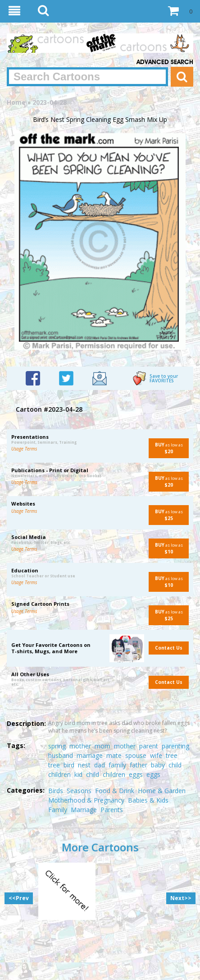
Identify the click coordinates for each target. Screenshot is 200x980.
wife (156, 755)
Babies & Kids (148, 800)
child (175, 765)
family (117, 765)
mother (80, 746)
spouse (136, 755)
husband (61, 755)
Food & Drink (115, 791)
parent (149, 746)
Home (16, 102)
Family (58, 810)
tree (172, 755)
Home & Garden (162, 791)
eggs (136, 774)
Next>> (181, 898)
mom (102, 746)
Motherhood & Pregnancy (86, 800)
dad (100, 765)
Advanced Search (165, 62)
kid (78, 774)
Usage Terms (24, 449)
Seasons (79, 791)
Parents (112, 810)
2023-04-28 (50, 102)
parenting (175, 746)
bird (69, 765)
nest (84, 765)
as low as (166, 448)
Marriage (84, 810)
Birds (56, 791)
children (59, 774)
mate (114, 755)
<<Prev (19, 898)
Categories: (26, 790)
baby (158, 765)
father (139, 765)
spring (57, 746)
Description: (26, 723)
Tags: (16, 745)
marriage (90, 755)
